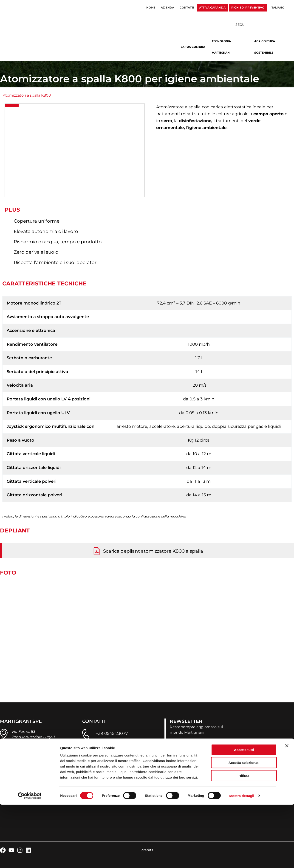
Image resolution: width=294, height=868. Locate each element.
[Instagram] (276, 25)
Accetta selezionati (244, 826)
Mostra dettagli (242, 859)
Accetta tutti (244, 813)
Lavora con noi (178, 785)
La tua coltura (193, 47)
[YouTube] (266, 25)
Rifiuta (244, 839)
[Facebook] (257, 25)
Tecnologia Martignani (221, 47)
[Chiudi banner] (287, 809)
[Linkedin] (285, 25)
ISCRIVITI (185, 744)
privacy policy (24, 798)
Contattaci (174, 777)
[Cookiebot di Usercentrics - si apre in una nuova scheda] (30, 859)
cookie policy (51, 798)
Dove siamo (175, 769)
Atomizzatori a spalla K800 (27, 95)
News (170, 761)
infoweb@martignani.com (123, 748)
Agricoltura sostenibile (265, 47)
